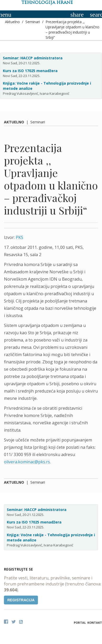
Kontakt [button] (95, 623)
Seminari (33, 22)
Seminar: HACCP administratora (33, 58)
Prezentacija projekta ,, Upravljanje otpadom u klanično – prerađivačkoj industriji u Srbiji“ (72, 30)
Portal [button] (80, 623)
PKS (19, 237)
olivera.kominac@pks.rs (27, 462)
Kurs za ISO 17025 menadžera (30, 71)
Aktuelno (12, 22)
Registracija (21, 600)
